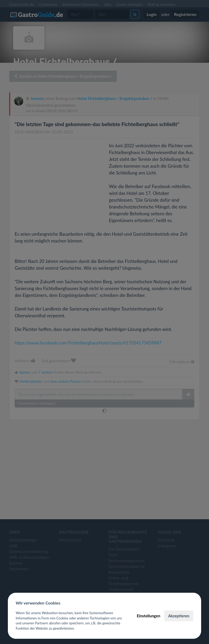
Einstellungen (148, 616)
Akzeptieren (179, 616)
